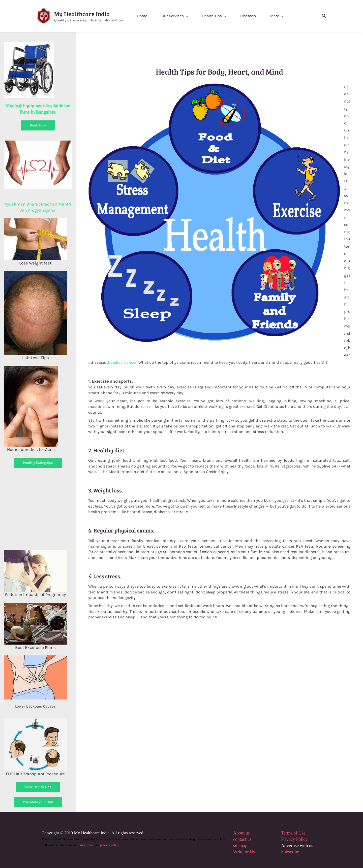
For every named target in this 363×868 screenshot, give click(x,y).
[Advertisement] (46, 508)
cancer (130, 362)
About (239, 833)
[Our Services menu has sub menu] (179, 16)
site (236, 846)
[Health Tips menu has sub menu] (219, 16)
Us (252, 852)
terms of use (86, 845)
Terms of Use (293, 833)
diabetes (115, 362)
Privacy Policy (294, 840)
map (243, 846)
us (247, 833)
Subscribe (290, 852)
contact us (242, 840)
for (246, 852)
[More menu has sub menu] (281, 16)
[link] (214, 86)
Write (238, 852)
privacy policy (109, 845)
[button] (317, 16)
